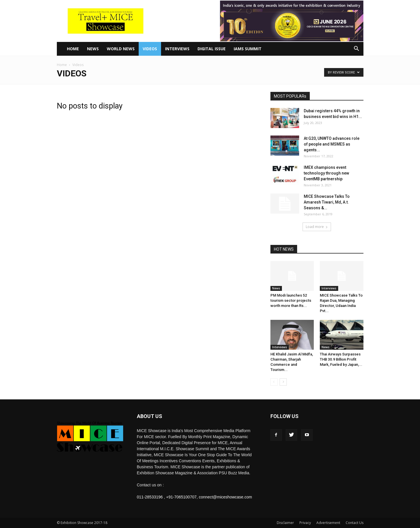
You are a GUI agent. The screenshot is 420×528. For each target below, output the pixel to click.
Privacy (305, 523)
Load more (317, 227)
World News (121, 49)
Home (73, 49)
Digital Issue (212, 49)
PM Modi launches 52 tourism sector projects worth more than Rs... (291, 300)
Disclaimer (285, 523)
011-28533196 (150, 497)
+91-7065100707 (181, 497)
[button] (357, 49)
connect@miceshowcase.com (226, 497)
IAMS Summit (248, 49)
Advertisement (328, 523)
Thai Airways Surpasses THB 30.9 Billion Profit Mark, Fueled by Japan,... (341, 359)
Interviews (177, 49)
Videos (150, 49)
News (93, 49)
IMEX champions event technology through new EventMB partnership (326, 173)
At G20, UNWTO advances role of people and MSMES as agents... (332, 144)
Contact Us (355, 523)
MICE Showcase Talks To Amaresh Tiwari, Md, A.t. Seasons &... (327, 202)
